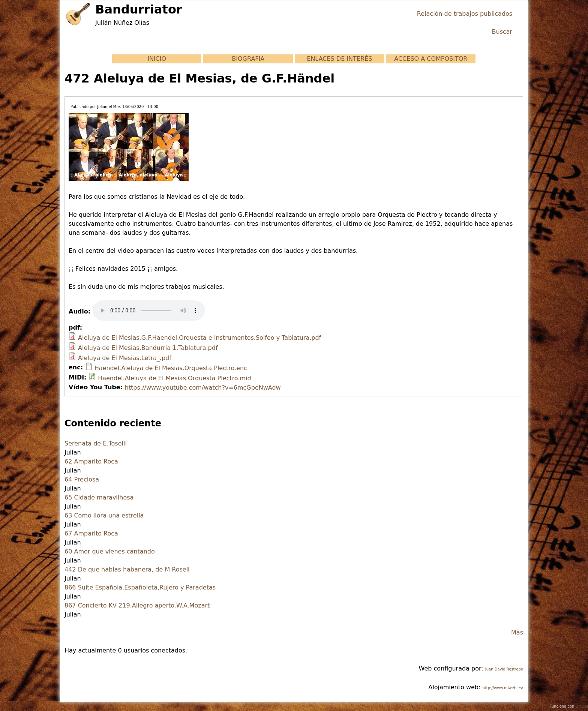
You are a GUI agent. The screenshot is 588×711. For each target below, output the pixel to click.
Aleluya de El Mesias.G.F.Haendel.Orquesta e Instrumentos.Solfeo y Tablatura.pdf (199, 338)
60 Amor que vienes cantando (110, 551)
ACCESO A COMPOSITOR (431, 59)
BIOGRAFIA (248, 59)
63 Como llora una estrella (104, 515)
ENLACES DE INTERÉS (339, 59)
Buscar (502, 32)
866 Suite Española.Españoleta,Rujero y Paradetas (140, 587)
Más (517, 632)
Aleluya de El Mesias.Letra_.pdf (125, 358)
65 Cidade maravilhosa (99, 497)
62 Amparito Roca (91, 461)
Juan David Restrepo (504, 669)
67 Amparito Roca (91, 533)
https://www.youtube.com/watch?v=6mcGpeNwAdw (203, 388)
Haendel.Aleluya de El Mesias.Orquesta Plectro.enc (171, 368)
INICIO (157, 59)
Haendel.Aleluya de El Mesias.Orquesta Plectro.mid (174, 378)
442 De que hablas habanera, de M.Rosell (127, 569)
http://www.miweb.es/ (503, 688)
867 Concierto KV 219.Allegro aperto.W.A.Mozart (137, 605)
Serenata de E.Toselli (96, 443)
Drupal (582, 706)
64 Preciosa (82, 479)
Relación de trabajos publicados (465, 14)
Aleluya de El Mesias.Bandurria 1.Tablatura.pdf (148, 348)
